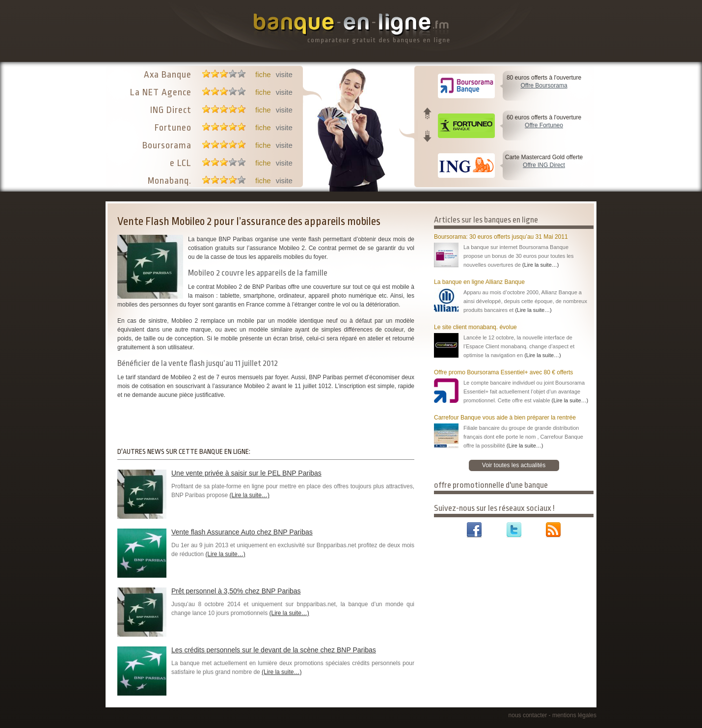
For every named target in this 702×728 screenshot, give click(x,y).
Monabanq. (170, 181)
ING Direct (171, 110)
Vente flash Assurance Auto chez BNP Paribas (242, 532)
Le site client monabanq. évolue (475, 327)
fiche (263, 74)
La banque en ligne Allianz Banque (479, 282)
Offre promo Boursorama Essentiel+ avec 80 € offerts (503, 372)
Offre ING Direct (544, 165)
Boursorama (167, 145)
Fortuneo (173, 128)
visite (284, 74)
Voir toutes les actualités (514, 465)
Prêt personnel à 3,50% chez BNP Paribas (236, 591)
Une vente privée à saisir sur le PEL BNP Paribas (246, 473)
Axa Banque (168, 75)
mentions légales (574, 715)
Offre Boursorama (544, 85)
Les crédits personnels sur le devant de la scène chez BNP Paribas (274, 650)
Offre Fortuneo (544, 125)
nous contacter (528, 715)
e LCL (181, 163)
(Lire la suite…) (250, 495)
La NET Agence (161, 92)
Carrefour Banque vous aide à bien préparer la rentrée (505, 418)
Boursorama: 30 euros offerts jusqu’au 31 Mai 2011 (501, 237)
